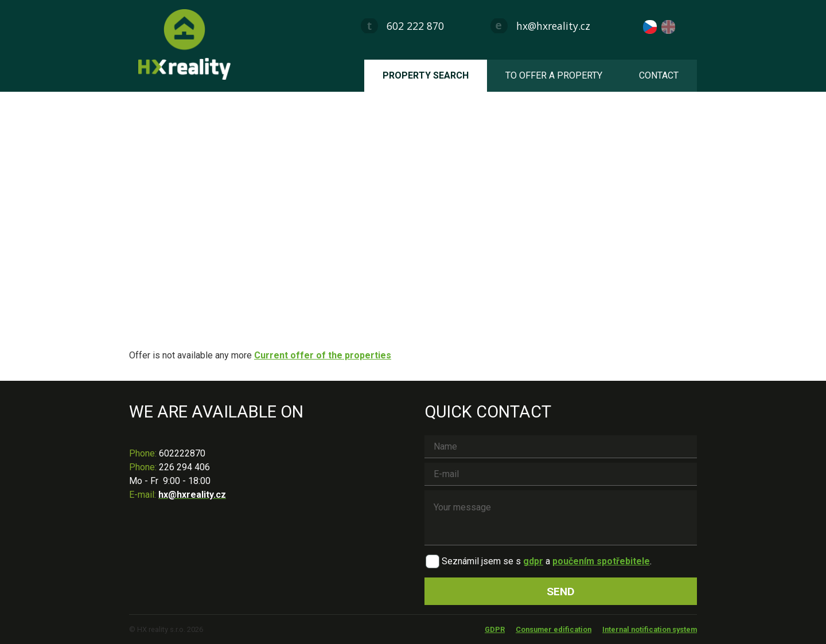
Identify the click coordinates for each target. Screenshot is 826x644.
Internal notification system (650, 629)
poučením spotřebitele (601, 561)
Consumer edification (554, 629)
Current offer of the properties (323, 355)
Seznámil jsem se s (481, 561)
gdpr (533, 561)
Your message (561, 518)
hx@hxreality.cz (553, 26)
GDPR (495, 629)
